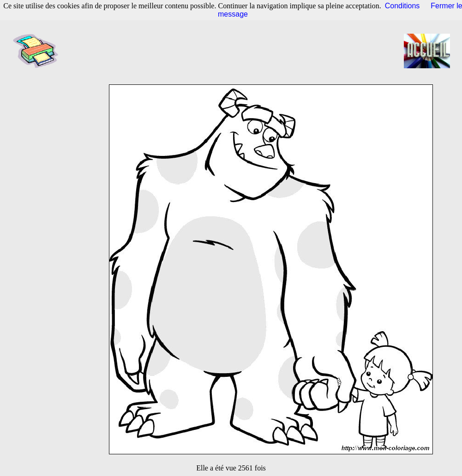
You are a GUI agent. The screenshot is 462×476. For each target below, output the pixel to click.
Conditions (402, 6)
